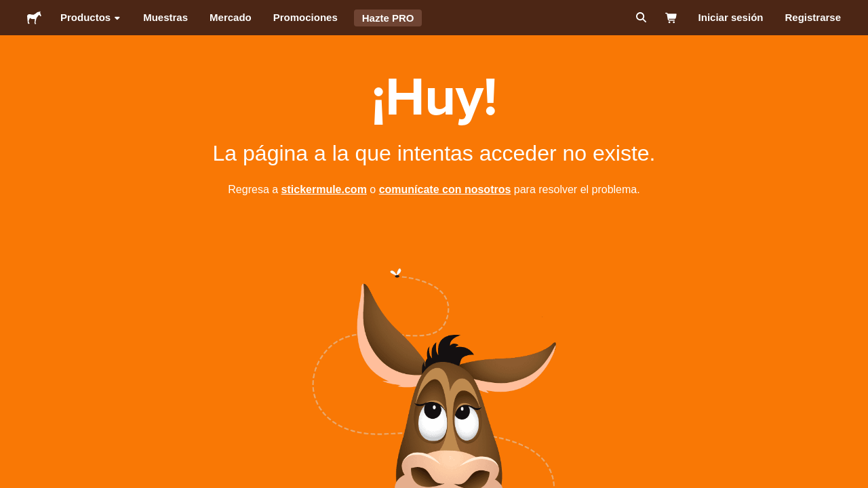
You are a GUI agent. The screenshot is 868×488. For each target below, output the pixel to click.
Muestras (165, 17)
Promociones (305, 17)
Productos (91, 18)
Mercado (231, 17)
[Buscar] (640, 18)
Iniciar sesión (731, 17)
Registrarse (813, 17)
